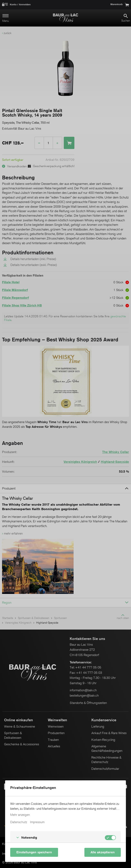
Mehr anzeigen (20, 815)
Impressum (37, 822)
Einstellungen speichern (34, 852)
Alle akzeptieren (103, 852)
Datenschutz (19, 822)
